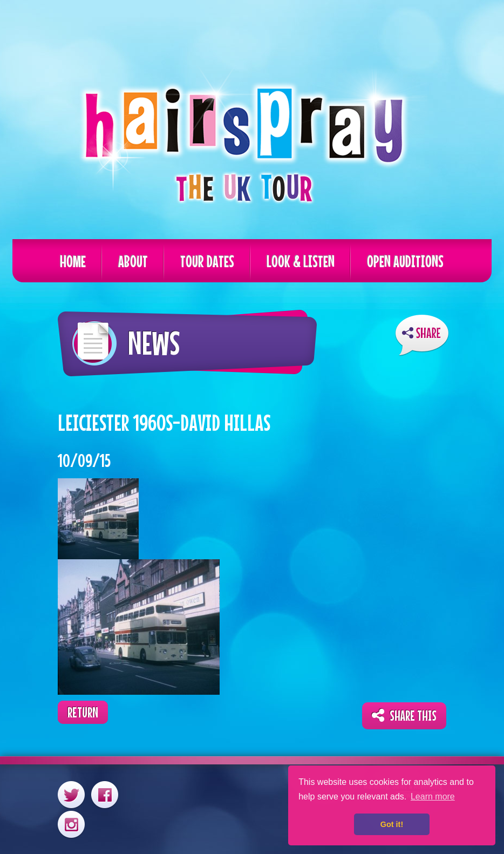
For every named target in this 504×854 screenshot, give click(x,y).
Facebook (105, 794)
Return (83, 712)
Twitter (71, 794)
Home (73, 261)
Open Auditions (405, 261)
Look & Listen (301, 261)
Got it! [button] (392, 824)
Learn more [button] (433, 797)
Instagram (71, 824)
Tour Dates (207, 261)
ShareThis (422, 335)
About (133, 261)
